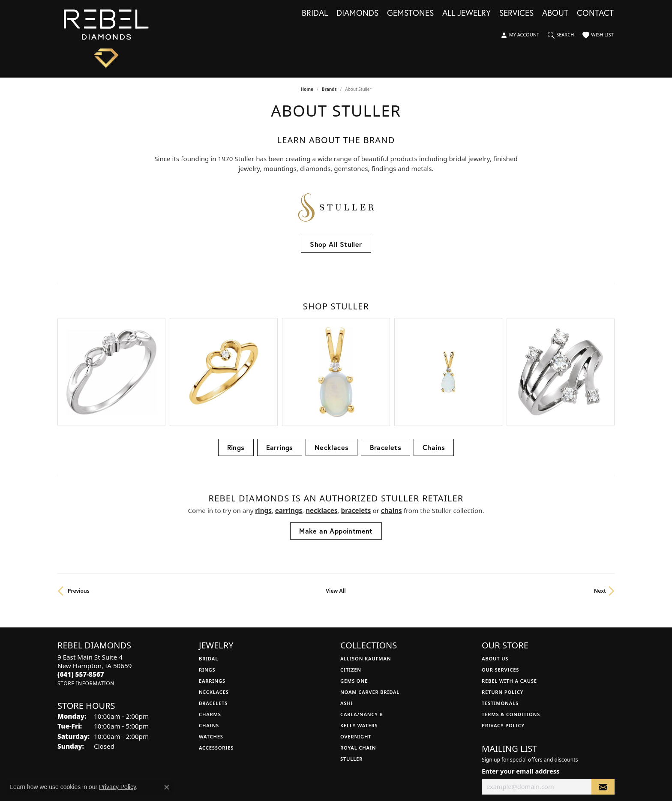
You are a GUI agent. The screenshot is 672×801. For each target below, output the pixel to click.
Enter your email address (520, 686)
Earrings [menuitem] (212, 596)
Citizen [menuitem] (351, 585)
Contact (595, 13)
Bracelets (385, 362)
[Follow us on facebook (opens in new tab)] (485, 728)
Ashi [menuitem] (346, 618)
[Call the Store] (81, 589)
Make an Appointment (336, 446)
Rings (236, 362)
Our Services (500, 585)
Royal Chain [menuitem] (358, 663)
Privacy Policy (503, 640)
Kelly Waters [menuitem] (359, 640)
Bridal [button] (315, 13)
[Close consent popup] (167, 787)
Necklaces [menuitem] (214, 607)
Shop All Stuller (336, 244)
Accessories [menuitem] (216, 663)
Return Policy (502, 607)
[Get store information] (86, 598)
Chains (434, 362)
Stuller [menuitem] (351, 674)
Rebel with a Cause (509, 596)
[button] (520, 35)
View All (336, 506)
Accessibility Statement (387, 766)
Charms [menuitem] (210, 629)
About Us (495, 574)
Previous (79, 506)
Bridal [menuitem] (208, 574)
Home (307, 89)
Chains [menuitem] (209, 640)
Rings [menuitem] (207, 585)
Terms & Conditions (511, 629)
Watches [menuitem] (211, 652)
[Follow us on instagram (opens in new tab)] (497, 728)
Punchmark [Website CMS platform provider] (352, 794)
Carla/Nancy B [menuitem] (362, 629)
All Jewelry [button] (466, 13)
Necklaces (332, 362)
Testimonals (500, 618)
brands (329, 89)
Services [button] (516, 13)
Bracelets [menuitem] (213, 618)
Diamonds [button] (357, 13)
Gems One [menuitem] (354, 596)
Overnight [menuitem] (356, 652)
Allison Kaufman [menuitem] (366, 574)
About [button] (555, 13)
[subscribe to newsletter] (603, 702)
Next (600, 506)
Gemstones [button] (410, 13)
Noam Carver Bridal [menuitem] (370, 607)
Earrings (280, 362)
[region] (336, 330)
